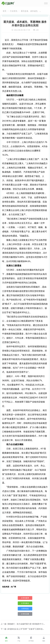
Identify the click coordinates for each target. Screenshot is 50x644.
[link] (5, 11)
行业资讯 (14, 11)
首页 (5, 11)
